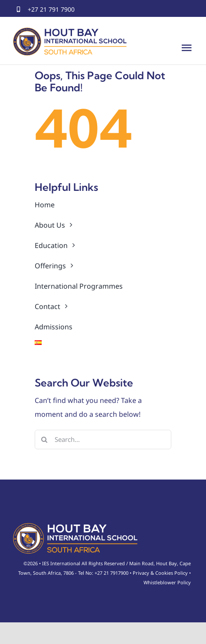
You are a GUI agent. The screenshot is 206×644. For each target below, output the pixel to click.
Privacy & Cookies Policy (160, 573)
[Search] (44, 440)
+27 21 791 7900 (51, 9)
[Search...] (103, 440)
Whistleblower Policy (167, 582)
